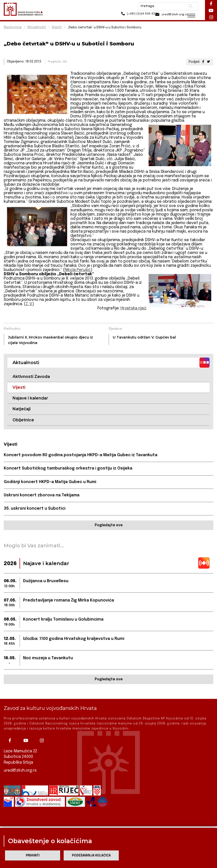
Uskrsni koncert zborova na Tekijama (42, 495)
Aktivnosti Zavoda (31, 377)
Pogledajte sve (109, 526)
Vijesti (57, 27)
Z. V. (29, 304)
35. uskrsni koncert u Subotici (35, 509)
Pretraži (187, 6)
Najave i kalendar (30, 398)
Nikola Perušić (78, 270)
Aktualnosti (37, 27)
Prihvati (33, 856)
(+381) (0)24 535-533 (129, 15)
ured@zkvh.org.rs (20, 771)
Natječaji (22, 409)
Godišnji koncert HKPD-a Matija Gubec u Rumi (50, 482)
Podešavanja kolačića (91, 856)
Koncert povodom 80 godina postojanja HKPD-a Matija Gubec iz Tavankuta (81, 455)
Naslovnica (13, 27)
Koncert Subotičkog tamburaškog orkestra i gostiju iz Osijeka (68, 469)
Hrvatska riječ (133, 308)
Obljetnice (23, 420)
